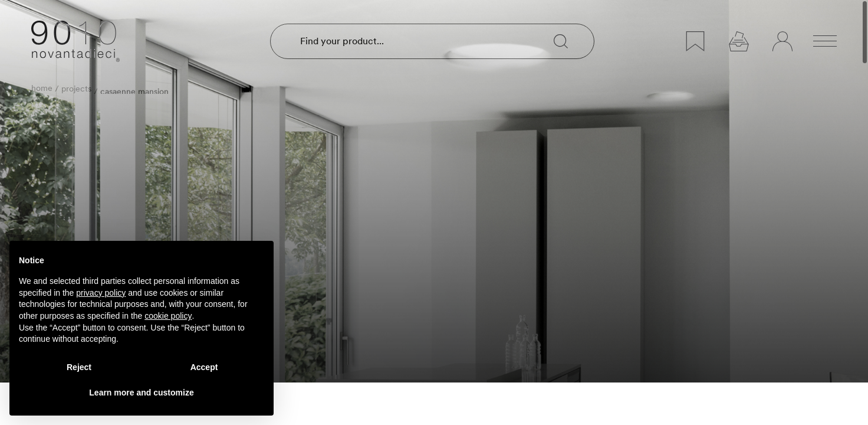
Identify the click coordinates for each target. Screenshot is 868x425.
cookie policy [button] (168, 316)
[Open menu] (825, 41)
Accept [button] (204, 367)
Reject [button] (79, 367)
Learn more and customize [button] (141, 393)
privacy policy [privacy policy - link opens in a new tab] (101, 293)
